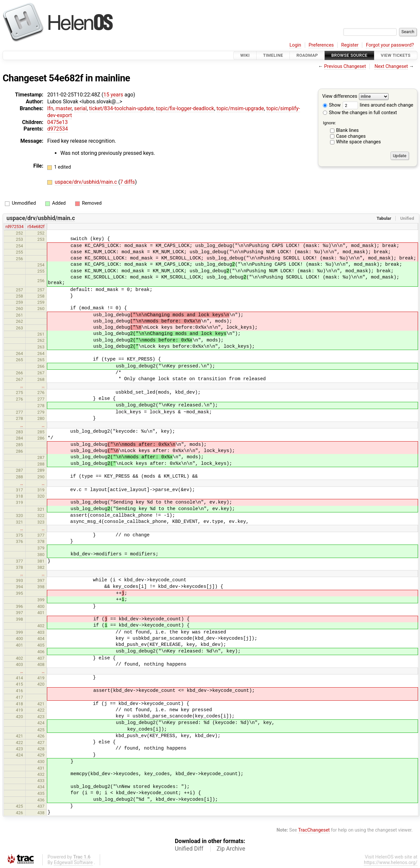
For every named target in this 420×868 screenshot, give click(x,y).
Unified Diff (189, 849)
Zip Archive (231, 849)
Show (332, 105)
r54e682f (36, 227)
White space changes (358, 142)
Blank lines (347, 130)
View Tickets (396, 55)
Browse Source (349, 55)
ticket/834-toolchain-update (122, 108)
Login (295, 45)
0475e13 (57, 122)
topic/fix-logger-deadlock (185, 108)
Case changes (351, 136)
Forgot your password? (390, 45)
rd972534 (15, 227)
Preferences (321, 45)
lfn (50, 108)
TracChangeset (314, 830)
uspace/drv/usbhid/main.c (87, 182)
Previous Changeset (345, 66)
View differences (340, 97)
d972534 (58, 129)
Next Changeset (391, 66)
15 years (113, 95)
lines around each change (378, 105)
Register (350, 45)
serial (81, 108)
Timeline (273, 55)
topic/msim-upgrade (240, 108)
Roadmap (307, 55)
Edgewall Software (73, 863)
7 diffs (127, 182)
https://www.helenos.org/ (391, 863)
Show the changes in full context (360, 113)
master (63, 108)
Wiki (245, 55)
